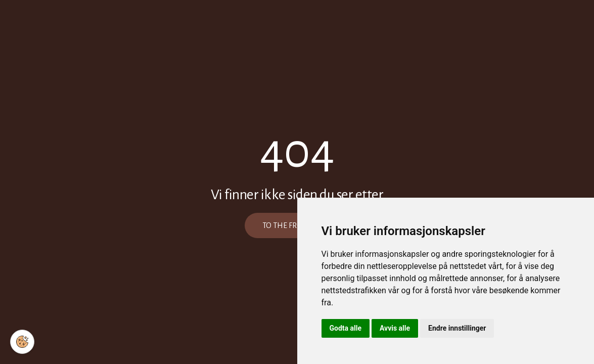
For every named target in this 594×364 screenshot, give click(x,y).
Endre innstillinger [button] (457, 328)
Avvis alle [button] (395, 328)
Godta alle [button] (346, 328)
